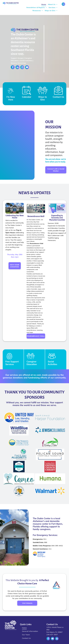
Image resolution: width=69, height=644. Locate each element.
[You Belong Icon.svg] (31, 360)
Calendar (27, 97)
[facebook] (13, 67)
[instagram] (22, 67)
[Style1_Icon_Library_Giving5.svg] (42, 95)
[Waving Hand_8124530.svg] (11, 95)
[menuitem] (44, 4)
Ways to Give (42, 98)
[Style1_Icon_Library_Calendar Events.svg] (27, 95)
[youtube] (27, 67)
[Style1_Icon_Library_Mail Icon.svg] (58, 95)
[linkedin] (17, 67)
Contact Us (58, 97)
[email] (63, 4)
